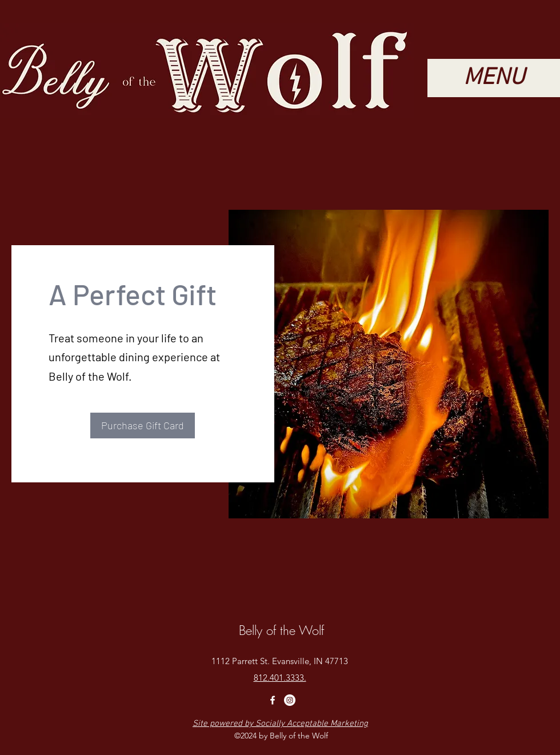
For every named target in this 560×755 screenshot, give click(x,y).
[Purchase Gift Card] (143, 426)
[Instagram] (290, 700)
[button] (494, 78)
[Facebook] (273, 700)
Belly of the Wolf (281, 630)
